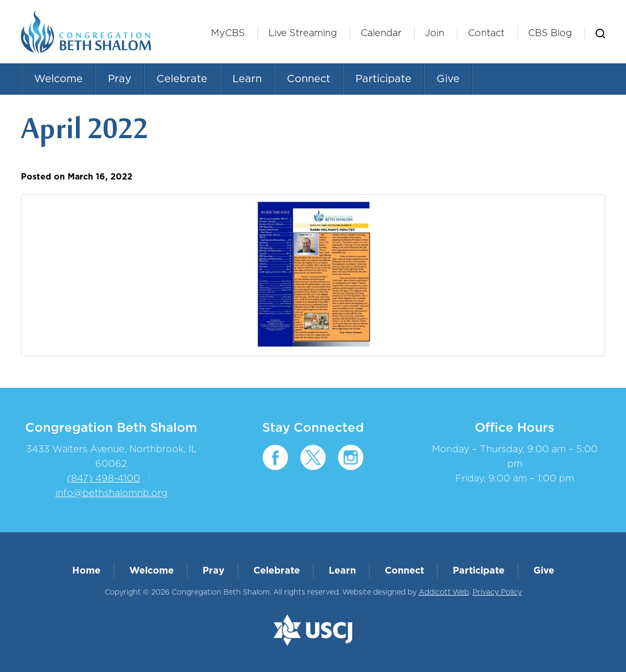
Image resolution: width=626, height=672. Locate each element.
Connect (309, 79)
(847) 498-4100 (104, 479)
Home (86, 571)
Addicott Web (444, 592)
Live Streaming (303, 33)
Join (435, 33)
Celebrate (182, 79)
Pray (120, 79)
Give (448, 79)
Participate (383, 79)
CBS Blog (550, 33)
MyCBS (228, 33)
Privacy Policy (497, 592)
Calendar (381, 33)
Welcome (58, 79)
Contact (486, 33)
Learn (247, 79)
